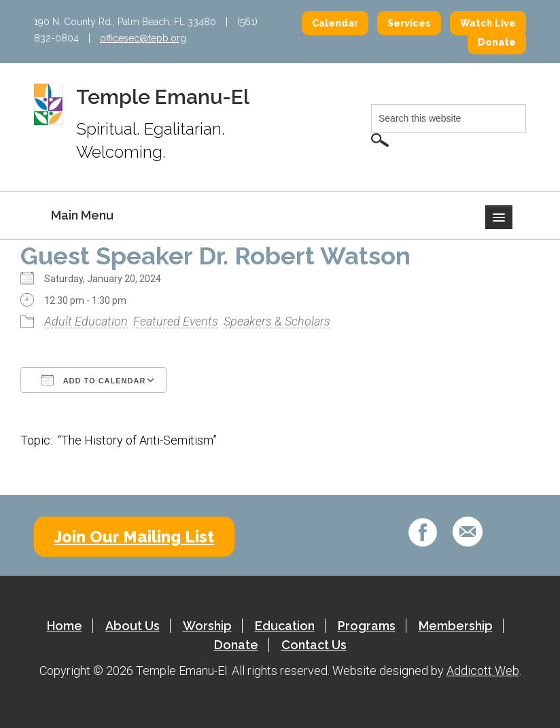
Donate (497, 42)
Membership (456, 626)
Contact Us (314, 645)
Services (409, 23)
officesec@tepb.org (143, 38)
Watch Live (488, 23)
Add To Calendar (93, 380)
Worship (207, 626)
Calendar (335, 23)
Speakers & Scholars (277, 321)
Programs (367, 626)
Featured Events (176, 321)
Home (65, 626)
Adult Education (86, 321)
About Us (133, 626)
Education (285, 626)
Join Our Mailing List (134, 537)
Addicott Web (483, 671)
